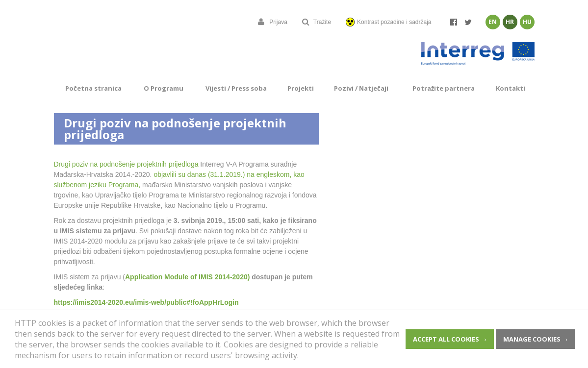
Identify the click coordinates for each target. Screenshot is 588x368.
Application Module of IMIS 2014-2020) (187, 277)
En (493, 22)
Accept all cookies (446, 339)
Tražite (317, 22)
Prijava (273, 22)
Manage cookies (532, 339)
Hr (510, 22)
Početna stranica (93, 88)
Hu (527, 22)
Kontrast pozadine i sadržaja (388, 22)
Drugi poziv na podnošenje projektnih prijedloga (126, 164)
